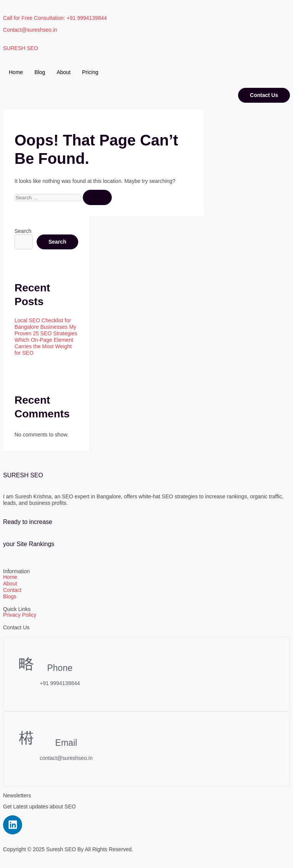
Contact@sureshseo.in (30, 30)
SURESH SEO (21, 48)
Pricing (90, 72)
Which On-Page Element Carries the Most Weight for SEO (44, 346)
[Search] (97, 197)
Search (23, 231)
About (64, 72)
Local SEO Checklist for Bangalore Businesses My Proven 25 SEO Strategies (46, 327)
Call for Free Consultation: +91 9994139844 (55, 18)
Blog (40, 72)
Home (16, 72)
